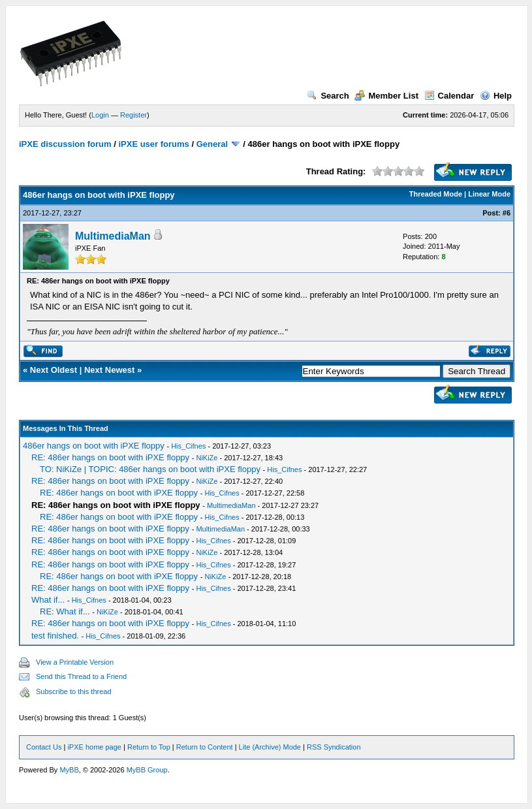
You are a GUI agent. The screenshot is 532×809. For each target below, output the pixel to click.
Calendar (449, 96)
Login (100, 115)
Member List (386, 96)
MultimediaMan (113, 236)
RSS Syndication (334, 747)
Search (328, 96)
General (212, 144)
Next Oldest (54, 370)
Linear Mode (489, 194)
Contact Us (44, 747)
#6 (507, 213)
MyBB (69, 770)
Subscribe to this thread (74, 691)
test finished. (55, 636)
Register (133, 115)
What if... (48, 600)
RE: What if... (65, 611)
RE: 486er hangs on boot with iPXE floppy (110, 457)
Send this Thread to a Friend (81, 676)
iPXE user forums (153, 144)
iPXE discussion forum (65, 144)
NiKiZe (207, 458)
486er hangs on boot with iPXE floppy (94, 446)
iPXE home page (94, 747)
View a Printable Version (75, 662)
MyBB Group (147, 770)
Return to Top (149, 747)
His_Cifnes (188, 446)
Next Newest (109, 370)
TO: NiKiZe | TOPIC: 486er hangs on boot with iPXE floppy (150, 469)
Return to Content (205, 747)
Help (496, 96)
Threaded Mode (436, 194)
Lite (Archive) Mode (270, 747)
